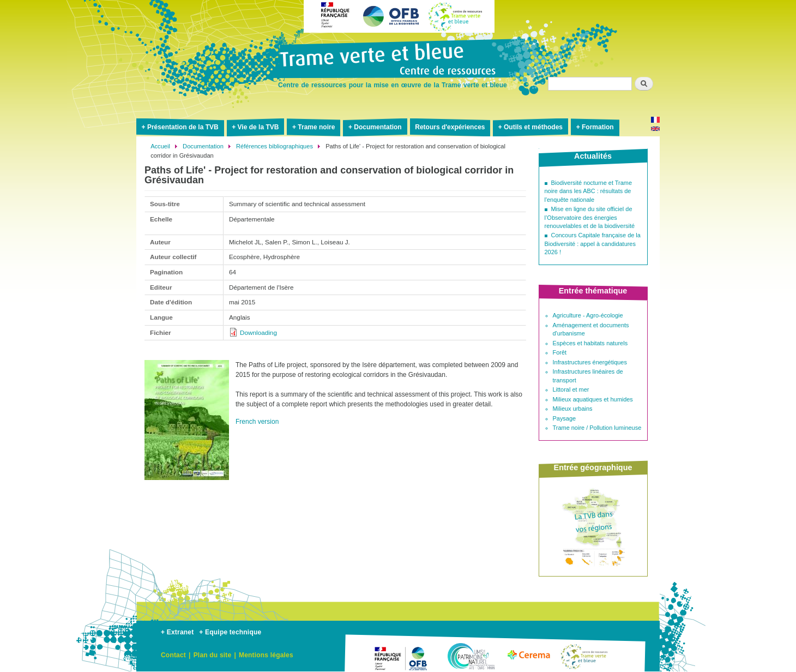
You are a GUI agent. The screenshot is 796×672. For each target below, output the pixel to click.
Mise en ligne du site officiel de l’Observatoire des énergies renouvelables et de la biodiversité (590, 217)
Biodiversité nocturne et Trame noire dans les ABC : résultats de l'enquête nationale (589, 191)
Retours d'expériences (450, 127)
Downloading (258, 332)
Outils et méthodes (533, 127)
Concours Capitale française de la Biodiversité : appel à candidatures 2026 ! (593, 244)
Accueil (160, 146)
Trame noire (316, 127)
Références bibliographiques (275, 146)
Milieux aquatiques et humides (593, 399)
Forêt (560, 352)
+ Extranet (177, 632)
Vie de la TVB (258, 127)
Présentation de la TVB (183, 127)
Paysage (565, 418)
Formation (598, 127)
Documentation (378, 127)
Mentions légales (266, 655)
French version (257, 422)
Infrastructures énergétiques (590, 362)
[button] (187, 484)
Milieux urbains (573, 409)
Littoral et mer (571, 389)
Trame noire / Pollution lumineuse (597, 428)
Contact (173, 655)
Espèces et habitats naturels (590, 343)
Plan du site (213, 655)
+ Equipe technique (230, 632)
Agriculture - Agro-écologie (588, 315)
